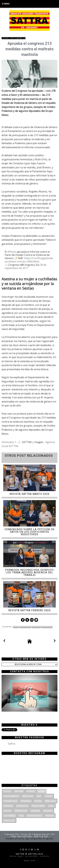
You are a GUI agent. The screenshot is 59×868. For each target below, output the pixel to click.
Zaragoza (9, 820)
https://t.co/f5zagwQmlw (38, 258)
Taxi (21, 816)
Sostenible (10, 816)
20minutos (8, 442)
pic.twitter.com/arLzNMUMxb (22, 261)
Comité (48, 796)
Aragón (19, 791)
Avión (42, 791)
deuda (38, 801)
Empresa (8, 806)
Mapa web (29, 861)
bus (39, 796)
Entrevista (22, 806)
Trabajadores (34, 816)
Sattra (11, 744)
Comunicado (25, 627)
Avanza (31, 791)
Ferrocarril (38, 806)
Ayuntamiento (11, 796)
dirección (50, 801)
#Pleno (12, 252)
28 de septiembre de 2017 (25, 266)
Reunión (48, 811)
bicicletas (28, 796)
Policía (7, 811)
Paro (51, 806)
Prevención (46, 627)
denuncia (36, 627)
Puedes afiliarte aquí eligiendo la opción (29, 839)
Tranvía (50, 816)
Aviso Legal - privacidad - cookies (29, 856)
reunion (35, 811)
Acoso (15, 627)
